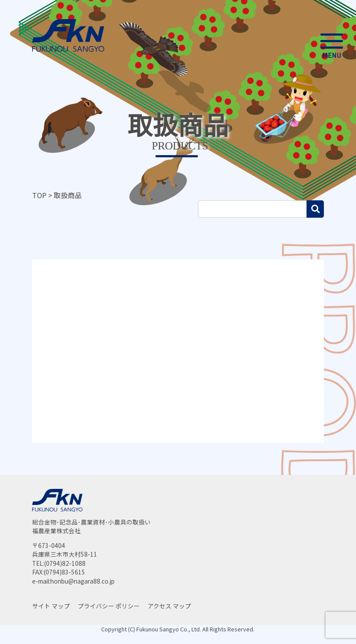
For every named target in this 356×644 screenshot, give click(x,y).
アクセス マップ (169, 606)
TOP (39, 195)
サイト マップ (51, 606)
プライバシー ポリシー (109, 606)
